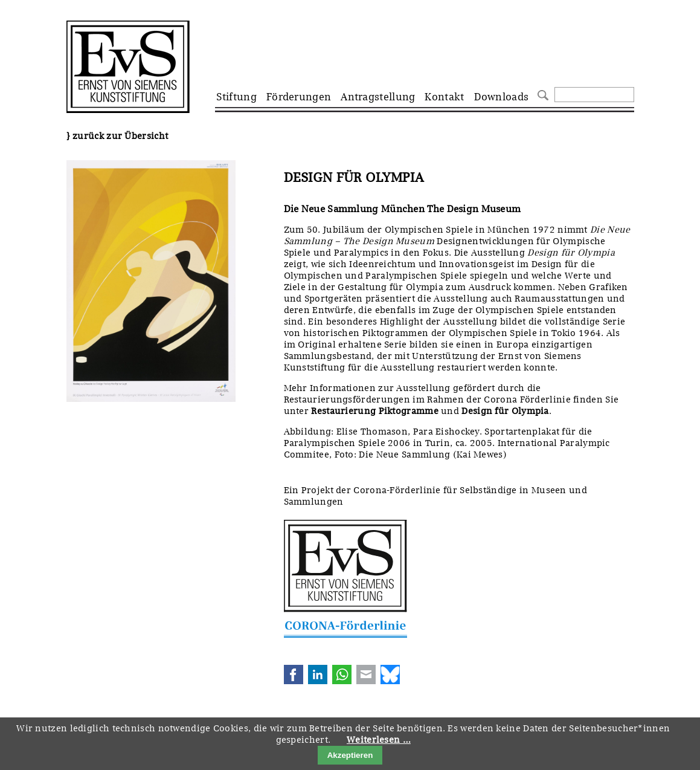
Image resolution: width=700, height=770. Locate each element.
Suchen (541, 94)
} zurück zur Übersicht (117, 136)
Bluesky (390, 675)
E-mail (366, 675)
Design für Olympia (505, 411)
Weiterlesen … (379, 740)
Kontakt (444, 97)
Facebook (294, 675)
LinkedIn (318, 675)
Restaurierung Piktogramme (375, 411)
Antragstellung (378, 97)
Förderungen (299, 97)
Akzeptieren (350, 755)
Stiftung (236, 97)
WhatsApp (342, 675)
